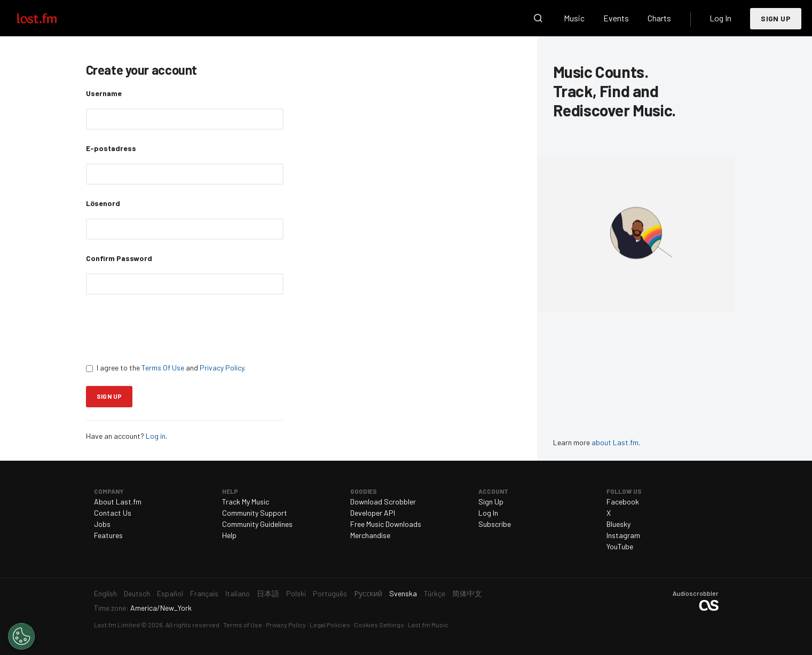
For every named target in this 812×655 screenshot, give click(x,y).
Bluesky (618, 524)
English (105, 593)
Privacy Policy (222, 368)
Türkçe (435, 593)
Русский (368, 593)
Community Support (255, 513)
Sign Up (776, 18)
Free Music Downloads (386, 524)
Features (108, 535)
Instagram (623, 535)
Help (229, 535)
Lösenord (103, 203)
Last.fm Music (428, 625)
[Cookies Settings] (21, 636)
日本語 (268, 593)
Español (170, 593)
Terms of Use (243, 625)
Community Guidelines (257, 524)
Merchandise (370, 535)
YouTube (620, 546)
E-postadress (111, 148)
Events (616, 18)
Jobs (102, 524)
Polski (296, 593)
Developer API (373, 513)
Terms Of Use (163, 368)
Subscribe (495, 524)
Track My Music (246, 502)
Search (538, 18)
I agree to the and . (166, 368)
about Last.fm (615, 442)
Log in (156, 436)
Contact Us (113, 513)
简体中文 (467, 593)
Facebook (623, 502)
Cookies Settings (379, 625)
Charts (659, 18)
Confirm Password (119, 258)
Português (330, 593)
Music (574, 18)
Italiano (238, 593)
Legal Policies (330, 625)
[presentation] (167, 328)
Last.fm (49, 18)
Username (104, 93)
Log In (720, 18)
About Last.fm (118, 502)
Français (204, 593)
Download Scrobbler (383, 502)
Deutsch (137, 593)
